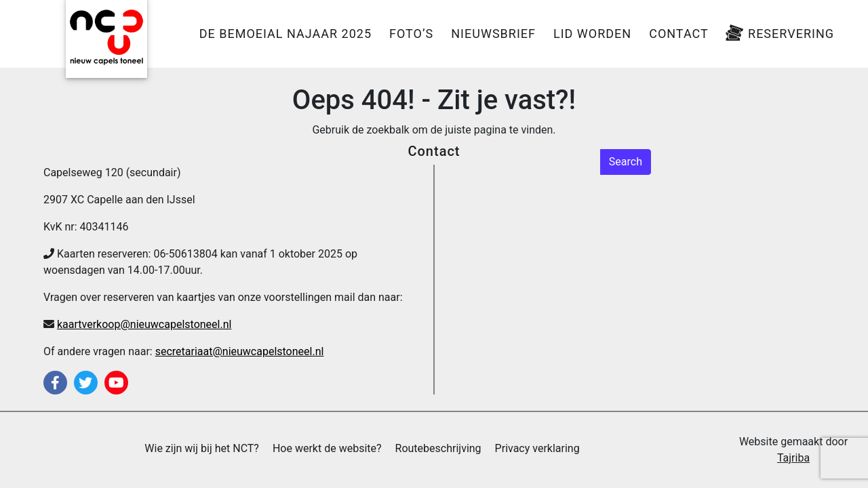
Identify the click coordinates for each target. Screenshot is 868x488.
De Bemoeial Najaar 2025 (285, 34)
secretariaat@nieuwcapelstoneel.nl (240, 351)
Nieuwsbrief (493, 34)
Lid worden (592, 34)
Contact (679, 34)
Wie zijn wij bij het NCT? (202, 448)
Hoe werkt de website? (327, 448)
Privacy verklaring (537, 448)
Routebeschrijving (438, 448)
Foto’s (411, 34)
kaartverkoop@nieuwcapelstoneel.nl (144, 324)
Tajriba (793, 458)
